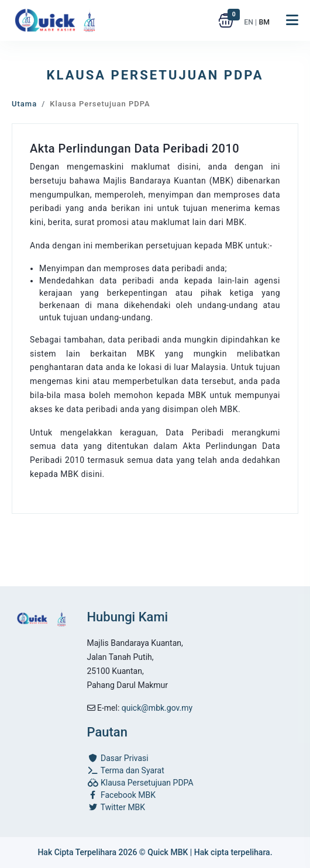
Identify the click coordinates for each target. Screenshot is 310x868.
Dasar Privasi (118, 758)
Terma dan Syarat (126, 770)
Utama (24, 104)
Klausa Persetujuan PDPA (140, 783)
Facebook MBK (121, 795)
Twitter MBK (116, 807)
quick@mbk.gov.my (157, 708)
